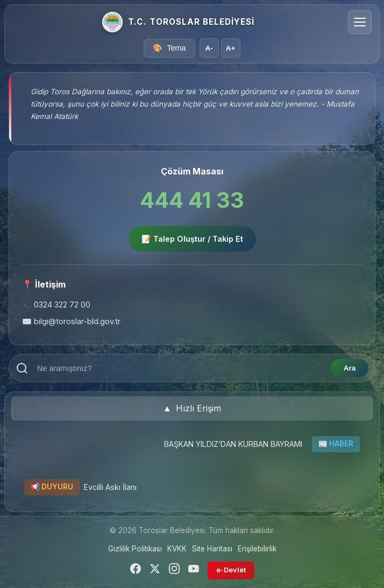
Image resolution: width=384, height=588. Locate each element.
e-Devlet (231, 570)
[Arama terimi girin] (180, 368)
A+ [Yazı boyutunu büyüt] (231, 48)
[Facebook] (136, 570)
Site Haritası (212, 549)
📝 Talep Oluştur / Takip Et (192, 239)
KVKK (177, 549)
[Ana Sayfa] (112, 22)
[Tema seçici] (169, 48)
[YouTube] (194, 570)
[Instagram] (174, 570)
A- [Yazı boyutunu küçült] (209, 48)
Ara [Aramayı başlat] (350, 368)
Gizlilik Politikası (135, 549)
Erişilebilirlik (257, 549)
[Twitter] (155, 570)
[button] (192, 409)
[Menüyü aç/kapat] (360, 22)
